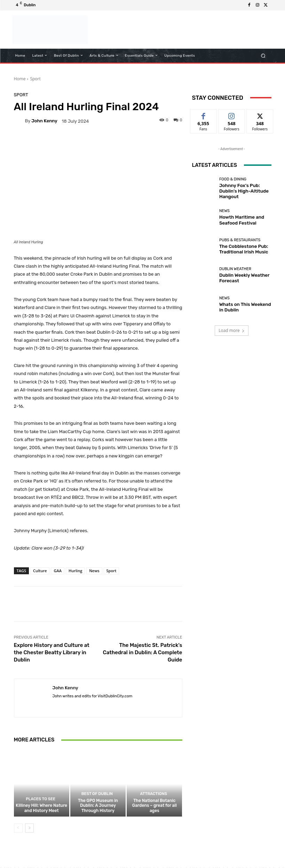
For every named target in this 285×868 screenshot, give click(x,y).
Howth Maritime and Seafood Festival (238, 220)
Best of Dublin (97, 801)
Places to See (41, 801)
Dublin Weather (235, 270)
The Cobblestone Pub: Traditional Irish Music (239, 249)
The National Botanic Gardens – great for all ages (155, 810)
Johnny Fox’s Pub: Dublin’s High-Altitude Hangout (244, 191)
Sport (35, 79)
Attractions (154, 801)
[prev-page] (18, 829)
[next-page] (29, 829)
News (94, 571)
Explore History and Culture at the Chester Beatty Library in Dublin (52, 652)
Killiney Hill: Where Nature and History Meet (41, 810)
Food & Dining (233, 183)
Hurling (75, 571)
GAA (58, 571)
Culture (40, 571)
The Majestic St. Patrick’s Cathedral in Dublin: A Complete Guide (143, 652)
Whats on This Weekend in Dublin (243, 307)
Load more (232, 330)
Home (20, 79)
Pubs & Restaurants (240, 241)
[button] (263, 55)
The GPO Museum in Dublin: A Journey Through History (98, 810)
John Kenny (44, 121)
